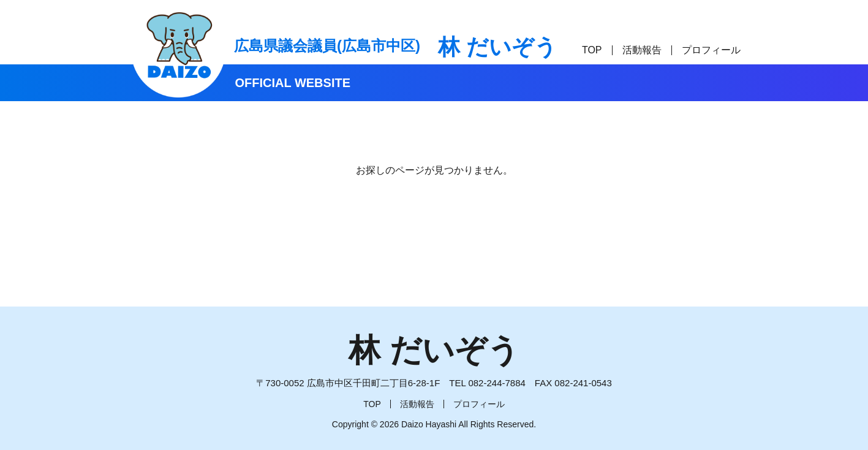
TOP (592, 50)
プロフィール (711, 50)
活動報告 (642, 50)
